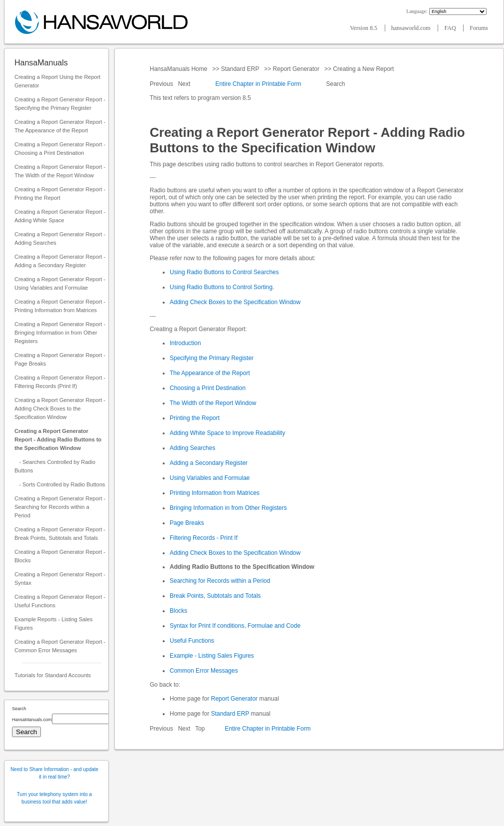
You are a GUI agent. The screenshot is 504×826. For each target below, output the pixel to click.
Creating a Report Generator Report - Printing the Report (60, 194)
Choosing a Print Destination (208, 388)
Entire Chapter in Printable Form (258, 84)
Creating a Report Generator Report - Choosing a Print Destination (60, 149)
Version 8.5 (364, 28)
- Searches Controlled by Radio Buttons (55, 466)
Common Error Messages (204, 671)
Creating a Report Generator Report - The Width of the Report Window (60, 171)
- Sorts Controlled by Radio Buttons (60, 484)
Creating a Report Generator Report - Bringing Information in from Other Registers (60, 333)
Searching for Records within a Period (220, 581)
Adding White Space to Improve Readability (227, 433)
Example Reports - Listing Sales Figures (54, 623)
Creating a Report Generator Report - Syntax (60, 579)
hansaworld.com (412, 28)
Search (336, 84)
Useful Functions (192, 641)
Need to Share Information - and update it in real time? (54, 773)
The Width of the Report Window (213, 403)
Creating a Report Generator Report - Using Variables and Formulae (60, 283)
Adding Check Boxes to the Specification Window (235, 302)
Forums (479, 28)
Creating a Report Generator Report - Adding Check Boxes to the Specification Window (60, 409)
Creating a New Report (364, 69)
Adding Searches (192, 448)
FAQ (451, 28)
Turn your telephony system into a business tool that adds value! (54, 798)
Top (200, 729)
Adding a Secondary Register (209, 463)
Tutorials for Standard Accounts (53, 675)
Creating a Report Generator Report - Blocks (60, 556)
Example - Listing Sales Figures (212, 656)
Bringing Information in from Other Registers (228, 508)
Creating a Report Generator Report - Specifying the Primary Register (60, 104)
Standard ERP (240, 69)
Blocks (178, 611)
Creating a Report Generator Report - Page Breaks (60, 359)
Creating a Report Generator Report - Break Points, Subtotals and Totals (60, 534)
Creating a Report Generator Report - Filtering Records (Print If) (60, 382)
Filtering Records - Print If (204, 538)
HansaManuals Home (179, 69)
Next (185, 84)
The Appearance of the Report (210, 373)
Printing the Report (195, 418)
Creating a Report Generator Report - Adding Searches (60, 238)
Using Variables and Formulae (210, 478)
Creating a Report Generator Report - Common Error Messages (60, 646)
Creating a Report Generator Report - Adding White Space (60, 216)
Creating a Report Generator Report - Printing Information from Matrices (60, 306)
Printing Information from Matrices (215, 493)
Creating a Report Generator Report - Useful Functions (60, 601)
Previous (162, 84)
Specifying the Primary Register (212, 358)
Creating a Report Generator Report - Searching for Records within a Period (60, 507)
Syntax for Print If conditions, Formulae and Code (235, 626)
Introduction (185, 343)
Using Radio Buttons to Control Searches (224, 272)
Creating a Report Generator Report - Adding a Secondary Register (60, 261)
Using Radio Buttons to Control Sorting (221, 287)
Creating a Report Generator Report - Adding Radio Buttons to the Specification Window (58, 439)
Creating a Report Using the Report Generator (57, 81)
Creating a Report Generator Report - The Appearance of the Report (60, 126)
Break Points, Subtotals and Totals (215, 596)
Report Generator (296, 69)
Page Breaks (187, 523)
